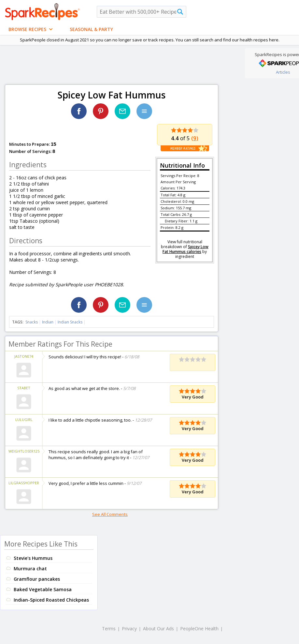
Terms (109, 629)
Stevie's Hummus (33, 558)
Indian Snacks (70, 322)
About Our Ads (158, 629)
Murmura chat (30, 569)
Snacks (32, 322)
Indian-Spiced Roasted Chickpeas (51, 600)
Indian (48, 322)
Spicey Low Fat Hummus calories (185, 249)
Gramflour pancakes (37, 579)
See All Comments (110, 514)
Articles (283, 72)
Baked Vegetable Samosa (43, 589)
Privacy (129, 629)
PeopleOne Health (199, 629)
